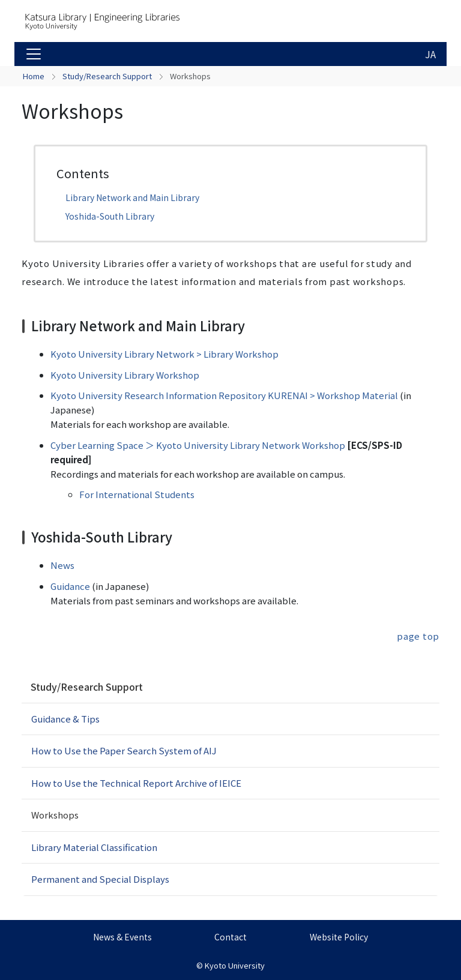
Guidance (70, 586)
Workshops (55, 815)
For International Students (137, 494)
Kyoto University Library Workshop (125, 375)
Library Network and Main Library (132, 197)
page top (418, 636)
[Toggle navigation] (34, 54)
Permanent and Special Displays (100, 879)
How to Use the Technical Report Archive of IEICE (136, 783)
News (62, 565)
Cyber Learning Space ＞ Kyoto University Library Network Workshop (198, 445)
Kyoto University (235, 965)
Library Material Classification (94, 847)
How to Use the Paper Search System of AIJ (124, 750)
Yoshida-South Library (110, 216)
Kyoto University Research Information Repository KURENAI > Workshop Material (224, 395)
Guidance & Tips (65, 719)
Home (34, 76)
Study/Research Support (107, 76)
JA (430, 54)
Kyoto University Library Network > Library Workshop (164, 354)
